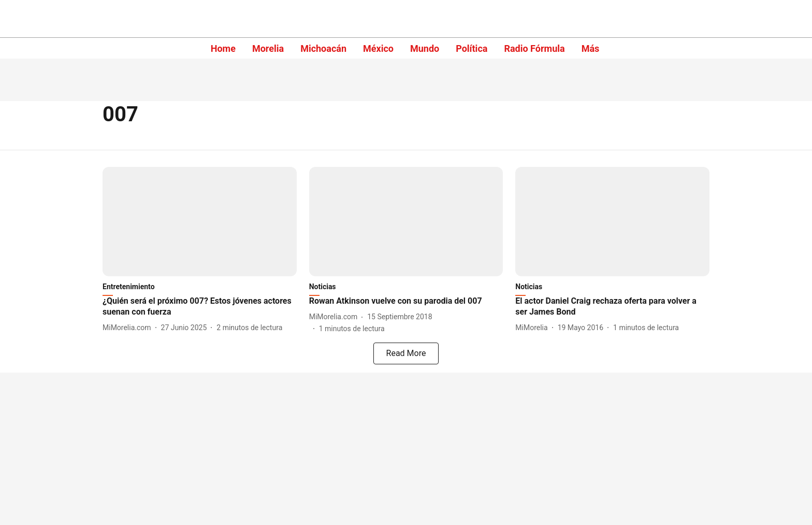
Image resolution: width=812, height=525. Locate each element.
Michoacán (323, 48)
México (378, 48)
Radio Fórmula (534, 48)
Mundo (425, 48)
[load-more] (406, 353)
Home (223, 48)
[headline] (200, 307)
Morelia (268, 48)
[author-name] (129, 328)
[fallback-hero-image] (200, 222)
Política (472, 48)
